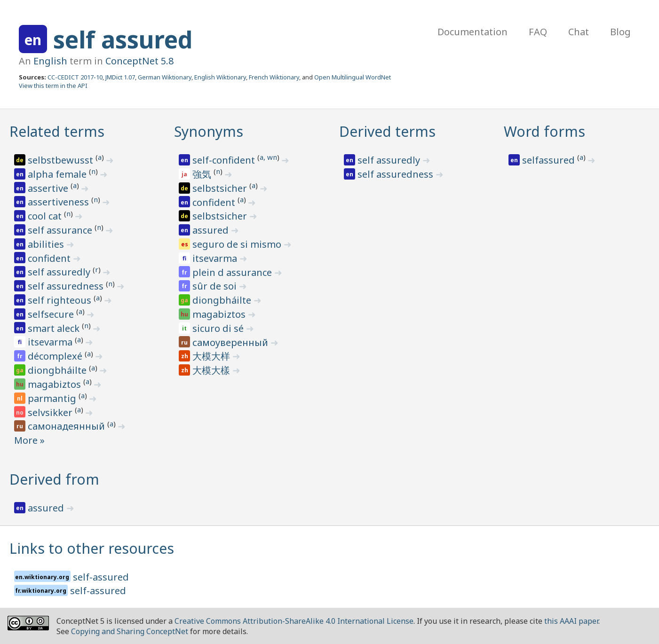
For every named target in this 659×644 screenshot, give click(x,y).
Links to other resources (92, 548)
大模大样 (212, 356)
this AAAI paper (571, 621)
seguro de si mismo (238, 244)
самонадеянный (67, 426)
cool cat (46, 216)
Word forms (544, 131)
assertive (49, 188)
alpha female (58, 174)
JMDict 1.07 (120, 77)
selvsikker (51, 412)
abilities (47, 244)
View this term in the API (53, 86)
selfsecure (52, 314)
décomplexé (56, 356)
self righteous (61, 300)
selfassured (550, 160)
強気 (203, 174)
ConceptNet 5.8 (139, 61)
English (50, 61)
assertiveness (60, 202)
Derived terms (387, 131)
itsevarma (51, 342)
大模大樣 (212, 370)
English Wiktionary (220, 77)
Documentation (472, 32)
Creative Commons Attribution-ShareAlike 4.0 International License (294, 621)
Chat (579, 32)
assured (212, 230)
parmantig (53, 398)
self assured (123, 39)
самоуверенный (231, 342)
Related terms (57, 131)
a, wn (268, 157)
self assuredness (67, 286)
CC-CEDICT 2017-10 (75, 77)
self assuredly (60, 272)
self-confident (225, 160)
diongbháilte (58, 370)
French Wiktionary (274, 77)
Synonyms (209, 131)
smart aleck (55, 328)
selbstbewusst (62, 160)
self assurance (61, 230)
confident (50, 258)
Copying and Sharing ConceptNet (130, 631)
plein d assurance (233, 272)
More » (29, 440)
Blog (620, 32)
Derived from (54, 479)
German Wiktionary (165, 77)
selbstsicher (221, 188)
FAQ (538, 32)
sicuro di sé (219, 328)
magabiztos (56, 384)
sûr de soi (216, 286)
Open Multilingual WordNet (353, 77)
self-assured (101, 577)
